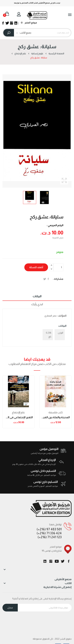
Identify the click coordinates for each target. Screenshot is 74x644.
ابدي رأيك (37, 304)
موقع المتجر (29, 23)
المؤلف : (62, 316)
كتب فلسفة (56, 412)
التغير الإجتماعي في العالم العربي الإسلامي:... (18, 417)
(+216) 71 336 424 (49, 533)
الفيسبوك (69, 561)
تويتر (63, 561)
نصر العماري (50, 316)
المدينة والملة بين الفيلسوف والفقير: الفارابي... (55, 417)
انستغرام (51, 561)
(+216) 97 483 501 (49, 529)
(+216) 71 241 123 (50, 537)
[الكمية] (58, 267)
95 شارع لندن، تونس (52, 551)
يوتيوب (57, 561)
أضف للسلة (36, 267)
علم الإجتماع (18, 412)
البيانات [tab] (37, 296)
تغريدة (45, 279)
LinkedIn (45, 561)
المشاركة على (48, 279)
